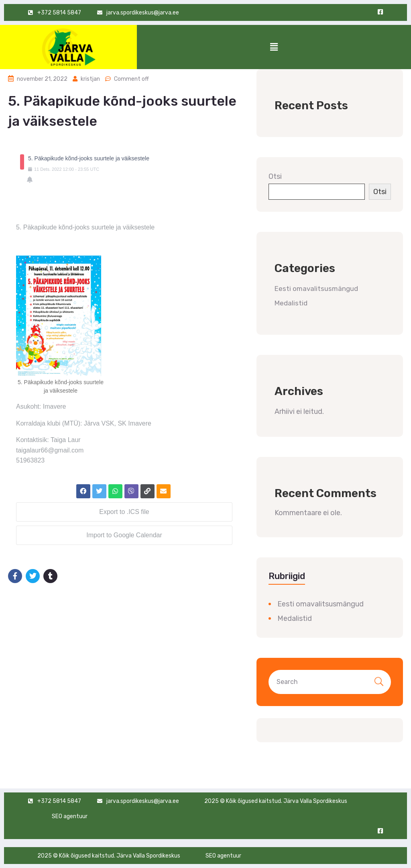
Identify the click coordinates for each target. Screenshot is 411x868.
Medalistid (291, 303)
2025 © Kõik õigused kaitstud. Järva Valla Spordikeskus (276, 801)
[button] (274, 47)
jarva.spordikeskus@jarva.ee (143, 801)
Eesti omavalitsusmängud (316, 289)
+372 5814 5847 (59, 801)
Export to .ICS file (124, 512)
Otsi (275, 176)
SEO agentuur (70, 816)
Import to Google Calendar (124, 535)
